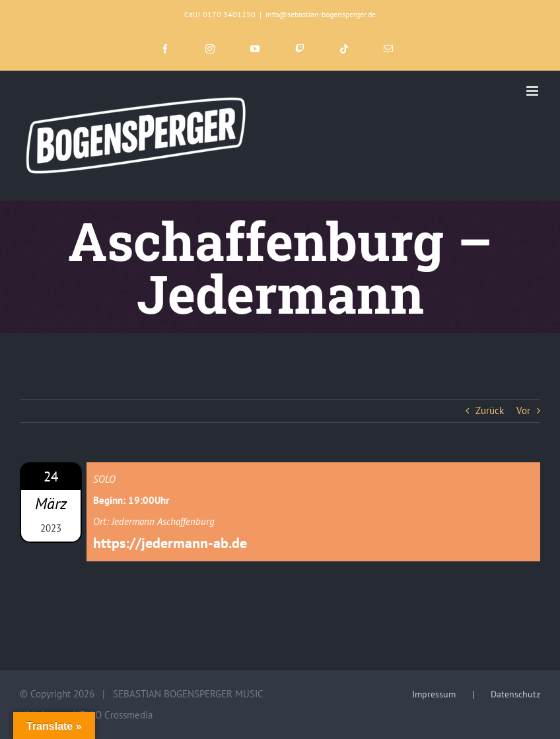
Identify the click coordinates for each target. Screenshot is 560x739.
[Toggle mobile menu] (533, 91)
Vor (523, 410)
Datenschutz (515, 694)
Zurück (490, 410)
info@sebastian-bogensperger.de (321, 14)
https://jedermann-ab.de (170, 543)
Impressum (434, 694)
